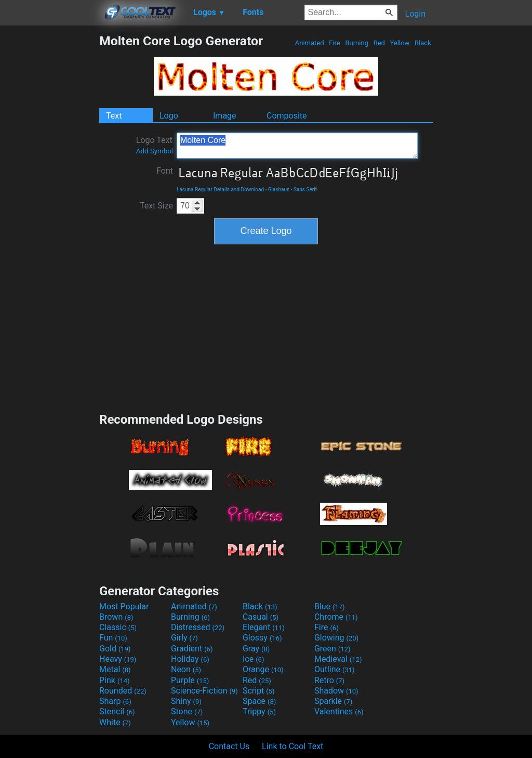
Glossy (262, 638)
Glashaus (279, 189)
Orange (263, 669)
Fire (335, 43)
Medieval (338, 659)
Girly (184, 638)
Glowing (336, 638)
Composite (287, 116)
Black (423, 43)
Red (379, 43)
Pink (115, 680)
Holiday (190, 659)
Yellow (400, 43)
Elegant (264, 627)
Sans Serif (305, 189)
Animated (310, 43)
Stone (187, 711)
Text (114, 116)
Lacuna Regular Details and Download (220, 189)
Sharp (115, 701)
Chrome (336, 617)
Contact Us (229, 746)
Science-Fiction (204, 691)
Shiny (186, 701)
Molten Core (297, 146)
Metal (115, 669)
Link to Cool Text (292, 746)
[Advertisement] (49, 189)
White (115, 722)
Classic (118, 627)
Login (415, 14)
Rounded (123, 691)
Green (332, 649)
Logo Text (155, 145)
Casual (261, 617)
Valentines (339, 711)
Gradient (192, 649)
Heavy (118, 659)
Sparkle (333, 701)
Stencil (117, 711)
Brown (116, 617)
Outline (335, 669)
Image (225, 116)
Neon (186, 669)
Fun (113, 638)
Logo (169, 116)
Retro (329, 680)
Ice (253, 659)
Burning (357, 43)
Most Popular (124, 606)
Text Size (156, 206)
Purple (190, 680)
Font (165, 171)
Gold (115, 649)
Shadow (336, 691)
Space (259, 701)
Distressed (198, 627)
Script (259, 691)
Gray (256, 649)
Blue (330, 606)
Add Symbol (155, 151)
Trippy (259, 711)
